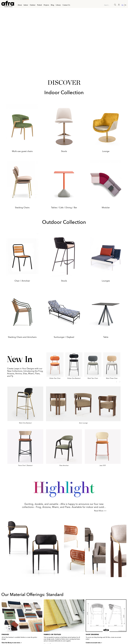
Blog (52, 5)
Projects (46, 5)
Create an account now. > (94, 619)
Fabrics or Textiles (52, 611)
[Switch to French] (125, 5)
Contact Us (66, 5)
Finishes (5, 611)
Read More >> (100, 511)
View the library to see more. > (12, 619)
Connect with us (100, 635)
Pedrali (40, 5)
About (20, 5)
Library (58, 5)
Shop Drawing (92, 611)
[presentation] (117, 382)
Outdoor (33, 5)
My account (123, 635)
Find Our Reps (112, 635)
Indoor (26, 5)
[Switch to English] (123, 5)
